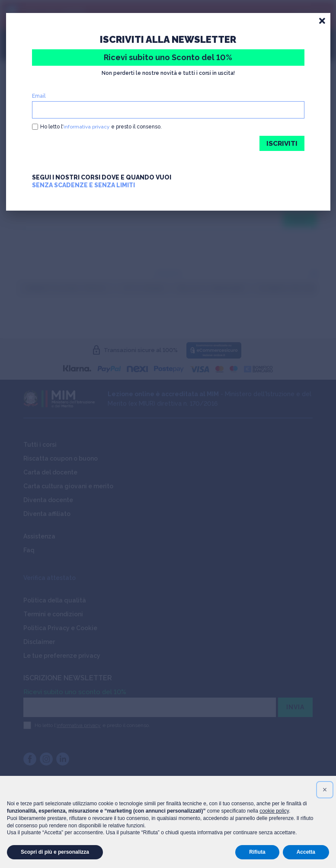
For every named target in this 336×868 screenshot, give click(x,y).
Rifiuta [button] (257, 852)
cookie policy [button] (274, 811)
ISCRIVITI (281, 143)
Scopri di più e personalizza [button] (55, 852)
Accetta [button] (306, 852)
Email (39, 96)
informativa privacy (87, 127)
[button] (325, 790)
